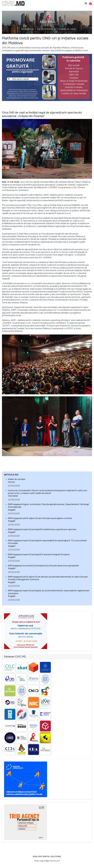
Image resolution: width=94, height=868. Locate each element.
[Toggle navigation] (86, 3)
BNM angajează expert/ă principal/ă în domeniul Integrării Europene (39, 554)
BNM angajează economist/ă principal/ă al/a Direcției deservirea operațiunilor (44, 566)
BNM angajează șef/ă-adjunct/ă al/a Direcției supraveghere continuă (40, 518)
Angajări (12, 510)
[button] (90, 3)
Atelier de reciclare (17, 479)
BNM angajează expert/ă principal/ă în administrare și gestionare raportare (42, 529)
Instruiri (11, 482)
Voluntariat (13, 496)
